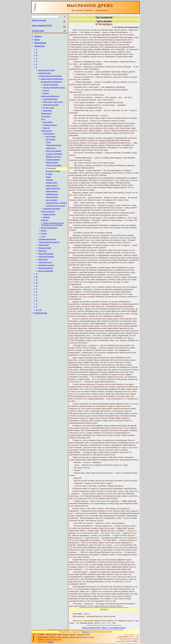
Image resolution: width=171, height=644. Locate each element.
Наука (37, 40)
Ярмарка (46, 234)
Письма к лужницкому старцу (54, 93)
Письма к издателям (51, 90)
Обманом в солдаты (53, 168)
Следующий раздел (117, 628)
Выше (104, 628)
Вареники (49, 193)
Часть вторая (50, 149)
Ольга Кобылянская (46, 273)
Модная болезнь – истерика (56, 218)
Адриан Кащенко (44, 78)
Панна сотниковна (48, 227)
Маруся (46, 99)
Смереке (51, 642)
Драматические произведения (52, 84)
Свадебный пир (52, 209)
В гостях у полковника (54, 165)
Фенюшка (45, 237)
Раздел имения (52, 206)
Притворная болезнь (54, 156)
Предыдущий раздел (91, 628)
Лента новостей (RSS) (42, 26)
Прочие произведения (49, 245)
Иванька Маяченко (53, 202)
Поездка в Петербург (54, 177)
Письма (43, 248)
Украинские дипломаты (52, 224)
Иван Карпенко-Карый (46, 74)
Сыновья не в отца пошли (56, 221)
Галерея (44, 251)
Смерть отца (51, 159)
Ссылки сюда (38, 31)
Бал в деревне (51, 215)
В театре (49, 187)
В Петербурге (51, 181)
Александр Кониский (46, 276)
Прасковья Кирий (45, 267)
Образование (40, 44)
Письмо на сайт (39, 20)
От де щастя (46, 124)
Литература (39, 48)
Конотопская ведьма (51, 112)
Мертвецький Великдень (50, 103)
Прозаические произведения (51, 87)
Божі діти (46, 137)
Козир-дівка (47, 118)
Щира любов (48, 131)
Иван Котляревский (45, 289)
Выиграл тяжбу (52, 196)
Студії (43, 254)
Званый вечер (46, 121)
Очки (43, 128)
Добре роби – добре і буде (53, 109)
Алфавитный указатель (47, 257)
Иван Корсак (43, 279)
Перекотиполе (46, 140)
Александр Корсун (45, 282)
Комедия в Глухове (53, 184)
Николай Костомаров (46, 285)
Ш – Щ (39, 335)
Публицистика (41, 339)
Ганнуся (46, 96)
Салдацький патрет (50, 106)
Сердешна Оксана (50, 134)
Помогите (86, 632)
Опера (48, 190)
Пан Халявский (49, 143)
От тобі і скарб (48, 115)
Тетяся (48, 153)
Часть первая (50, 146)
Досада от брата (52, 212)
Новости (38, 37)
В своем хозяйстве (53, 171)
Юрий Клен (42, 270)
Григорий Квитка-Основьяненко (50, 81)
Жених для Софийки (54, 162)
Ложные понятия (49, 231)
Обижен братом (52, 174)
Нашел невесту (52, 199)
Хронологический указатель (49, 260)
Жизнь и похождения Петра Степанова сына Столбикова (52, 241)
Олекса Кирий (43, 264)
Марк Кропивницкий (46, 292)
